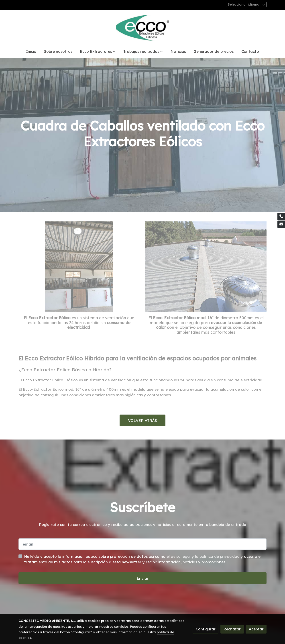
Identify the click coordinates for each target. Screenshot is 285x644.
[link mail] (281, 224)
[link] (142, 28)
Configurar (206, 629)
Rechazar (232, 629)
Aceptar (256, 629)
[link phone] (281, 217)
